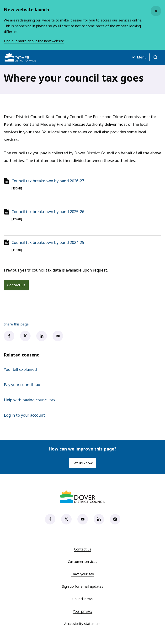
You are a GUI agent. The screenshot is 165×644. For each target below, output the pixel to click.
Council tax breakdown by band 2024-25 (48, 242)
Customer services (82, 561)
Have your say (83, 574)
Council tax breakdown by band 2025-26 (48, 212)
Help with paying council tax (30, 400)
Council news (82, 599)
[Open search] (155, 57)
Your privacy (83, 611)
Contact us (16, 285)
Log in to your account (24, 415)
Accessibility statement (82, 623)
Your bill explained (20, 369)
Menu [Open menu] (138, 57)
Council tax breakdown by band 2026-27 (48, 181)
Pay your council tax (22, 385)
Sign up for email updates (83, 586)
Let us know (83, 463)
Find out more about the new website (34, 41)
